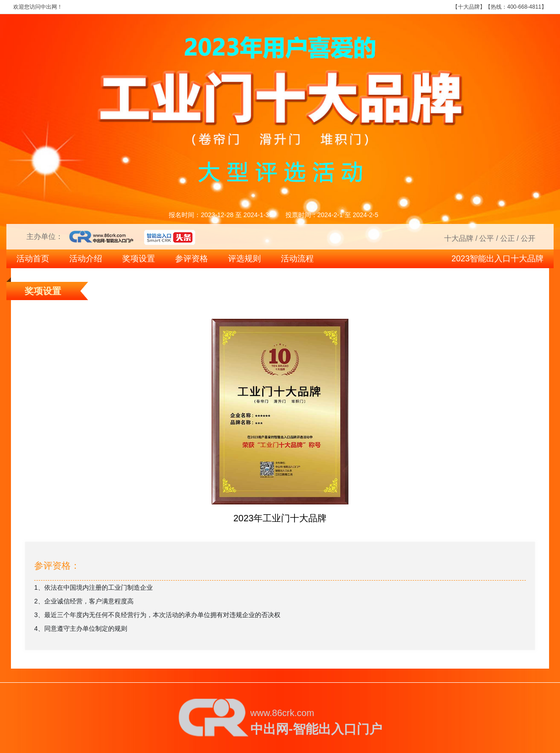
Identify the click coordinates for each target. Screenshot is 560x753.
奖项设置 (139, 259)
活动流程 (297, 259)
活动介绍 (86, 259)
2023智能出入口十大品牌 (498, 259)
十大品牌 (469, 7)
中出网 (49, 7)
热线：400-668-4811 (516, 7)
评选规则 (244, 259)
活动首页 (33, 259)
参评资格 (192, 259)
